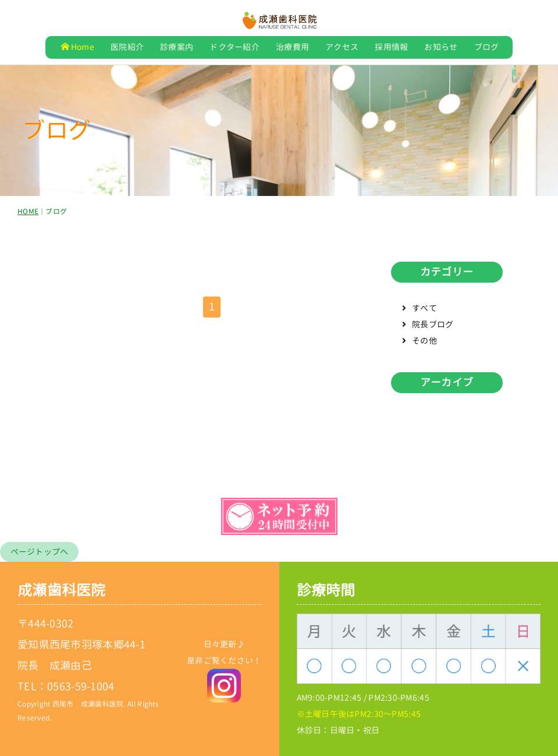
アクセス (342, 47)
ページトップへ (40, 552)
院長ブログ (433, 327)
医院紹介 (127, 47)
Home (78, 47)
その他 (424, 343)
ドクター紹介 (234, 47)
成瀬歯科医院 (62, 590)
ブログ (487, 47)
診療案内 (177, 47)
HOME (28, 214)
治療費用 (292, 47)
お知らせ (441, 47)
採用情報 (391, 47)
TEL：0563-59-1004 (66, 687)
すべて (424, 310)
